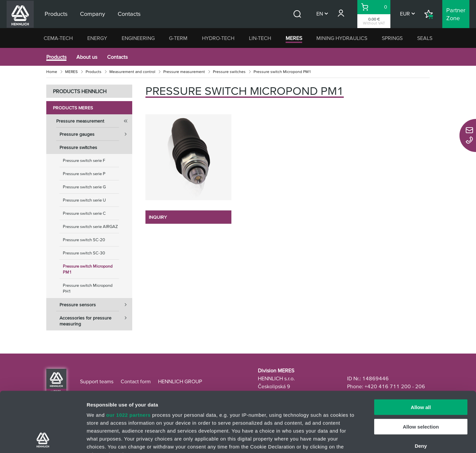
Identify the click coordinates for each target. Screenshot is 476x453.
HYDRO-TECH (218, 38)
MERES (294, 38)
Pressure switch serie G (84, 187)
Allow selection (421, 370)
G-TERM (178, 38)
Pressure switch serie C (84, 213)
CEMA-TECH (58, 38)
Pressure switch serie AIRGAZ (90, 226)
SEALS (425, 38)
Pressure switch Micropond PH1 (88, 288)
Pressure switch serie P (84, 174)
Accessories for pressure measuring (96, 319)
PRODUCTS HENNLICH (80, 91)
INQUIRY (158, 217)
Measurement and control (132, 72)
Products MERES (73, 108)
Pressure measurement (184, 72)
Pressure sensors (96, 305)
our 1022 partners (128, 359)
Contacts (117, 57)
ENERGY (97, 38)
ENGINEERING (138, 38)
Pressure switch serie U (84, 200)
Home (52, 72)
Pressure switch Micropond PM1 (88, 269)
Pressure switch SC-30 (84, 253)
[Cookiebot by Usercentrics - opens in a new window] (43, 440)
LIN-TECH (260, 38)
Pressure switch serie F (84, 160)
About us (87, 57)
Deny (421, 390)
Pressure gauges (96, 134)
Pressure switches (229, 72)
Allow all (421, 351)
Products (56, 57)
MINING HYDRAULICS (342, 38)
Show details (347, 440)
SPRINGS (392, 38)
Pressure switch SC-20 (84, 240)
